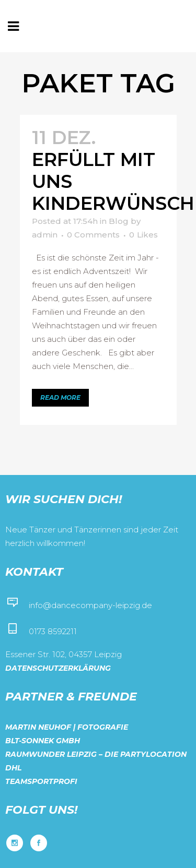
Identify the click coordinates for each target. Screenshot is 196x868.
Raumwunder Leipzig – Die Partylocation (96, 754)
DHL (13, 768)
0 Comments (93, 235)
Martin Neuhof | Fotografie (67, 727)
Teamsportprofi (41, 781)
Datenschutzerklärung (58, 668)
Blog (119, 221)
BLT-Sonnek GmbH (43, 741)
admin (45, 235)
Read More (60, 397)
